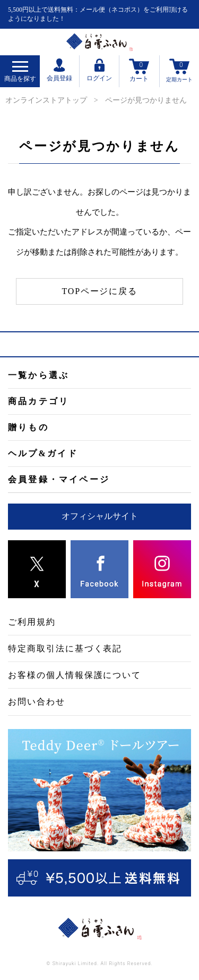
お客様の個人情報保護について (75, 675)
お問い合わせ (37, 702)
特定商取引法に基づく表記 (65, 648)
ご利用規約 (32, 622)
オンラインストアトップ (46, 100)
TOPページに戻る (100, 291)
